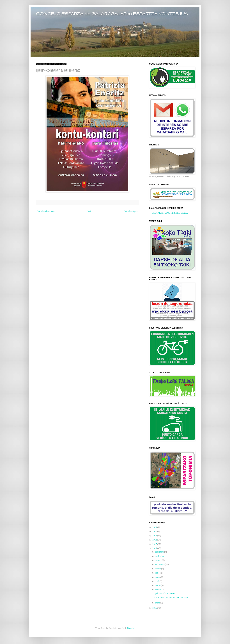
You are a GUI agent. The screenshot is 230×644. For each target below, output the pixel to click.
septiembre (160, 564)
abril (157, 581)
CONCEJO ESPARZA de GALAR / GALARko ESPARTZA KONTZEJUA (112, 13)
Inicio (89, 211)
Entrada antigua (131, 211)
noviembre (160, 556)
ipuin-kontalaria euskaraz (165, 593)
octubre (159, 560)
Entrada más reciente (46, 211)
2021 (155, 531)
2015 (155, 608)
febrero (158, 590)
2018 (155, 540)
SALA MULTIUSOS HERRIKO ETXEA (170, 213)
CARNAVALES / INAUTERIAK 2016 (171, 598)
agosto (158, 569)
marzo (158, 585)
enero (158, 603)
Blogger (131, 628)
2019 (155, 536)
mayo (158, 577)
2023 (155, 527)
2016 (155, 548)
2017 (155, 544)
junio (158, 573)
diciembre (160, 552)
